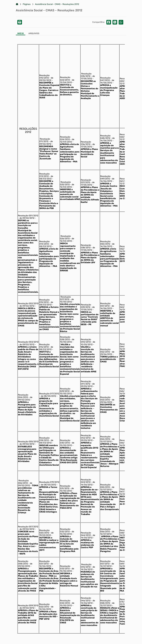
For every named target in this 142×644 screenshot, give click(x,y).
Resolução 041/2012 (86, 383)
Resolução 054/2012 (105, 438)
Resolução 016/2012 (44, 346)
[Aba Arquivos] (34, 34)
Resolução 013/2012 (44, 175)
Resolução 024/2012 (65, 138)
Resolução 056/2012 (105, 530)
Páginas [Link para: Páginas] (27, 4)
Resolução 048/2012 (105, 137)
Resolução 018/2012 (44, 439)
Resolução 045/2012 (86, 566)
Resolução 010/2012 (44, 77)
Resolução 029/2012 (65, 390)
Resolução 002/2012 (28, 303)
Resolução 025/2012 (65, 183)
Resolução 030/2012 (65, 442)
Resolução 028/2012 (65, 338)
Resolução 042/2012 (86, 437)
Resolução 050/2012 (105, 243)
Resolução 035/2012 (86, 75)
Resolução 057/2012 (105, 562)
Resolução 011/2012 (45, 140)
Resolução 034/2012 (65, 602)
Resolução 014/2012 (44, 243)
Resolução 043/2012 (86, 481)
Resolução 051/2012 (105, 305)
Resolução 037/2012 (86, 181)
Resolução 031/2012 (65, 487)
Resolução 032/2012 (65, 530)
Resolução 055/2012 (105, 486)
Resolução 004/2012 (23, 396)
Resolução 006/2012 (23, 482)
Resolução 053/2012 (105, 399)
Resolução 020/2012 (44, 532)
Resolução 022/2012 (44, 606)
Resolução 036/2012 (86, 143)
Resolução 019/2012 (49, 482)
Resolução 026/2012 (65, 237)
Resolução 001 (25, 216)
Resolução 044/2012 (86, 534)
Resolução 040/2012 (86, 341)
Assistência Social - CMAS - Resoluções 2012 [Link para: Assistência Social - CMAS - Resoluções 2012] (57, 4)
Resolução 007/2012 (28, 527)
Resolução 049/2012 (105, 177)
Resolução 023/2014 (65, 79)
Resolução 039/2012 (86, 306)
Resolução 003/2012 (28, 342)
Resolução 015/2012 (44, 301)
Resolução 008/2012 (23, 562)
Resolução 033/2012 (65, 567)
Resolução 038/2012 (86, 246)
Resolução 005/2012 (28, 442)
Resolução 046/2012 (86, 599)
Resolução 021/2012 (44, 562)
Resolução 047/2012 (105, 79)
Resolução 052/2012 (105, 351)
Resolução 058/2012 (105, 602)
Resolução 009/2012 (28, 606)
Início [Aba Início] (21, 34)
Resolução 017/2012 (49, 394)
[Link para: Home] (17, 4)
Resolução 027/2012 (65, 298)
